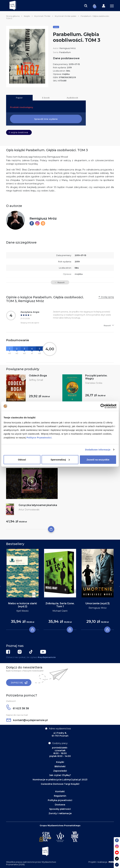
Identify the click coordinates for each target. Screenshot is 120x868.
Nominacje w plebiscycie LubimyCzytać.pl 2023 (60, 780)
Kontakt (60, 791)
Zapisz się (19, 683)
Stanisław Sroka (94, 383)
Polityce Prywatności (39, 437)
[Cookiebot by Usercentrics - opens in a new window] (103, 406)
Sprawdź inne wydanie (46, 119)
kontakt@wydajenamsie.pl (27, 720)
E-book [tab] (46, 98)
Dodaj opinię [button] (107, 297)
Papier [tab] (19, 98)
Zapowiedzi (60, 771)
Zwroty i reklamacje (60, 813)
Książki (27, 16)
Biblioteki (60, 766)
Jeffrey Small (36, 380)
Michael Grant (60, 611)
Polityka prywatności (60, 800)
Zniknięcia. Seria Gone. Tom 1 (60, 605)
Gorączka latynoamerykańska (38, 505)
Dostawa (60, 805)
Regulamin (60, 796)
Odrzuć (22, 459)
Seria (56, 27)
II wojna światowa (18, 132)
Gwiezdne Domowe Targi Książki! (60, 784)
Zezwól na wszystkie (98, 459)
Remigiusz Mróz (68, 48)
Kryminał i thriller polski (66, 16)
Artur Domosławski (29, 510)
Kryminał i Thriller (42, 16)
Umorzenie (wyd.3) (97, 603)
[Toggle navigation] (86, 6)
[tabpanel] (22, 589)
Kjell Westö (22, 611)
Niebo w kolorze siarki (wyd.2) (22, 605)
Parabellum (65, 52)
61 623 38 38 (18, 708)
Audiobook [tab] (72, 98)
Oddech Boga (38, 376)
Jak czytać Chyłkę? (60, 775)
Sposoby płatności (60, 809)
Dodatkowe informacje (98, 450)
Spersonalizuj (60, 459)
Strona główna (13, 16)
